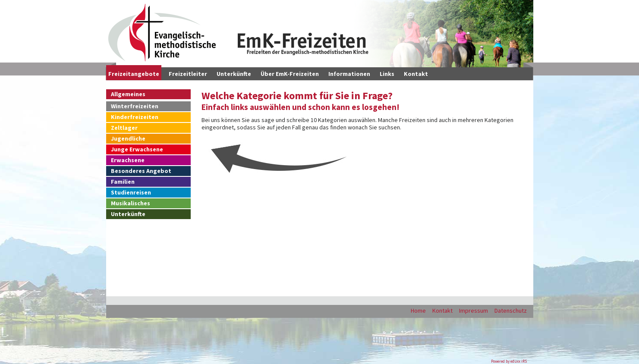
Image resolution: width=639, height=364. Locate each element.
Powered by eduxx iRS (509, 361)
